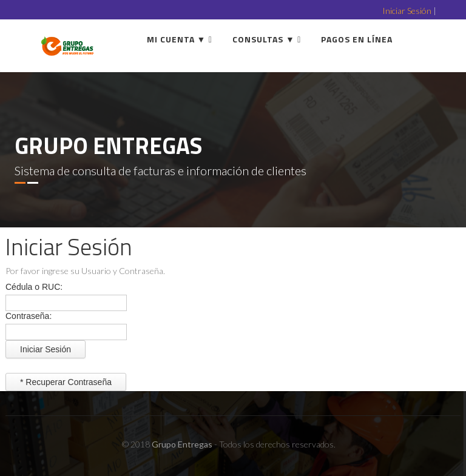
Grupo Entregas (182, 444)
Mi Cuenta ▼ (177, 39)
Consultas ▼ (264, 39)
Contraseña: (29, 316)
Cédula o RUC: (34, 287)
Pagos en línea (357, 39)
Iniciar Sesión (407, 11)
